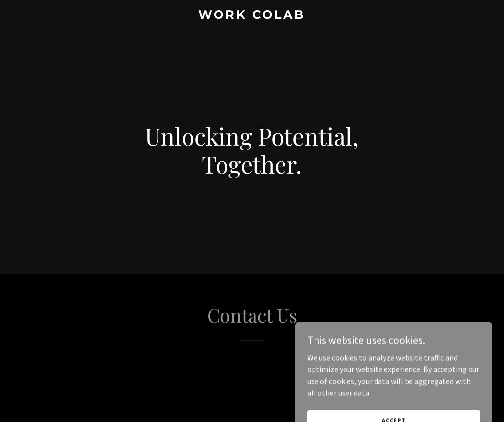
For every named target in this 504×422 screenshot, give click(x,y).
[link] (252, 16)
